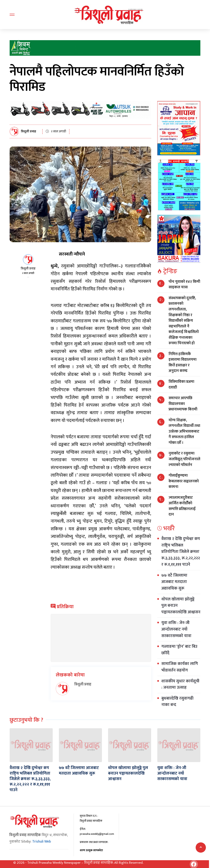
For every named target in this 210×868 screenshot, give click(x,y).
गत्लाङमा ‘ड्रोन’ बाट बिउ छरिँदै (179, 650)
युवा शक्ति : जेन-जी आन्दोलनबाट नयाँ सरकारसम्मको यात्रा (176, 629)
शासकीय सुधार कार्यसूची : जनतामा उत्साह (180, 684)
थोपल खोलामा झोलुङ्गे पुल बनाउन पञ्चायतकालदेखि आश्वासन (128, 773)
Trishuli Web (42, 841)
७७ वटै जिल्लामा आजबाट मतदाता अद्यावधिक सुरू (174, 582)
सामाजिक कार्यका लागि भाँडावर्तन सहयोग (180, 667)
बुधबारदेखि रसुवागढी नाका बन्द (177, 702)
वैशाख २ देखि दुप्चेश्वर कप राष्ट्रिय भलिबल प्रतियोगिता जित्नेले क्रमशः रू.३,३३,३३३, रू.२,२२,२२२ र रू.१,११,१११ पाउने (181, 552)
